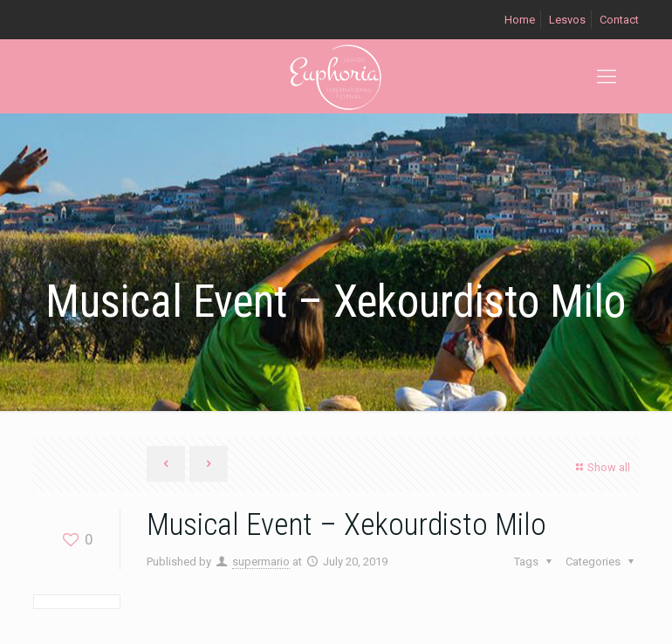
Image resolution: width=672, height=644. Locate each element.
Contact (619, 20)
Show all (601, 467)
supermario (261, 562)
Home (520, 20)
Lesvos (567, 20)
